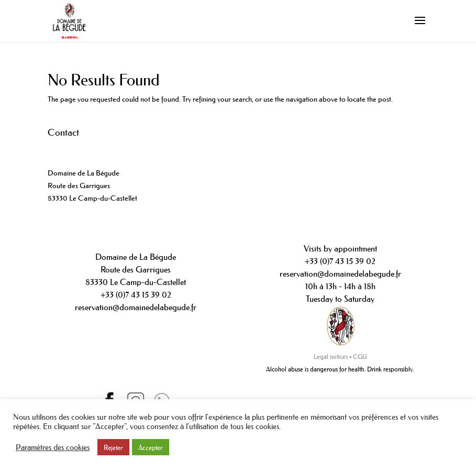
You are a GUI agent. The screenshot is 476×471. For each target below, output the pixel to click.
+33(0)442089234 (76, 148)
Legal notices (331, 357)
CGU (360, 357)
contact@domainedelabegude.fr (96, 161)
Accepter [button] (151, 447)
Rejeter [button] (113, 447)
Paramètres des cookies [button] (53, 447)
